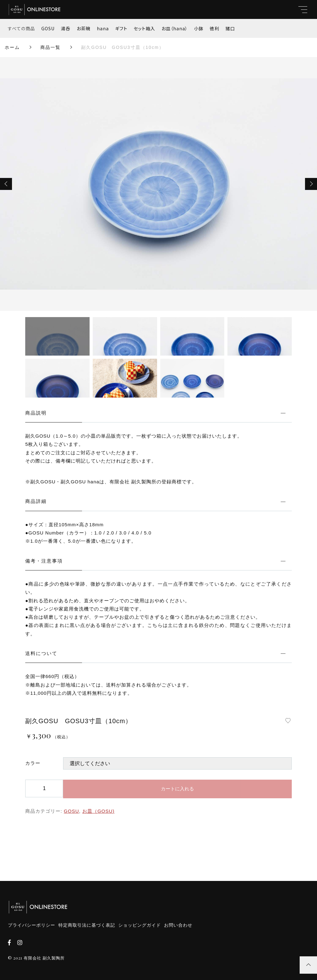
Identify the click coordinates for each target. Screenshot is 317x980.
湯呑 (66, 28)
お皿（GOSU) (98, 811)
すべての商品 (21, 28)
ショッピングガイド (140, 925)
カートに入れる (177, 789)
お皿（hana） (175, 28)
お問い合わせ (178, 925)
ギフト (121, 28)
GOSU (48, 28)
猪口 (230, 28)
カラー (33, 763)
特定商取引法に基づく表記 (87, 925)
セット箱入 (144, 28)
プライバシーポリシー (32, 925)
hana (103, 28)
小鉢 (199, 28)
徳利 (214, 28)
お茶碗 (84, 28)
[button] (6, 184)
